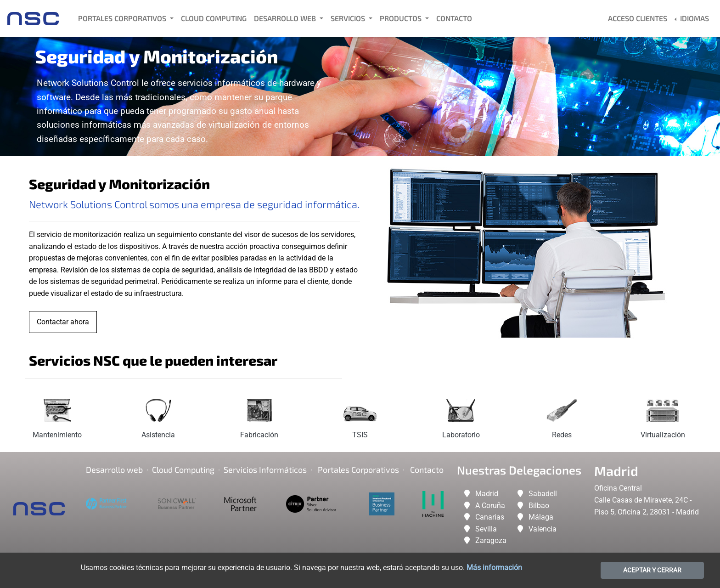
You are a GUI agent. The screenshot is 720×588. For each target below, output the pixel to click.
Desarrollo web (114, 469)
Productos (402, 18)
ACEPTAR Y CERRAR (652, 570)
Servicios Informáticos (265, 469)
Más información (494, 568)
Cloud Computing (214, 18)
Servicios (349, 18)
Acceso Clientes (638, 18)
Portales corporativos (358, 469)
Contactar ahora (63, 322)
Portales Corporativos (123, 18)
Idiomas (694, 18)
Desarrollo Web (286, 18)
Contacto (454, 18)
